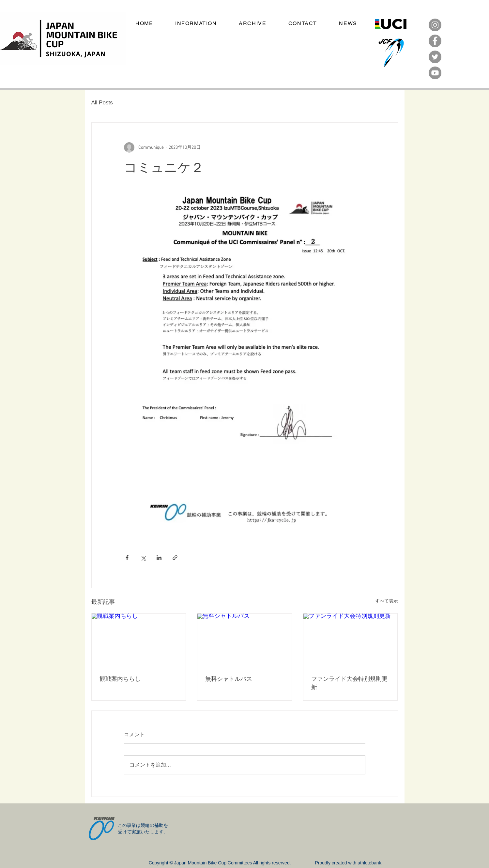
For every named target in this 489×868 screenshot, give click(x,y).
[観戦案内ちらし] (139, 640)
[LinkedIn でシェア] (159, 558)
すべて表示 (387, 601)
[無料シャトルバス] (244, 640)
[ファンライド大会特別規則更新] (351, 640)
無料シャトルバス (229, 678)
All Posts (102, 103)
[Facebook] (435, 41)
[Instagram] (435, 25)
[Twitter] (435, 57)
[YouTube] (435, 73)
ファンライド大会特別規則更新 (349, 683)
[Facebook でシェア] (127, 558)
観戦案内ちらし (120, 678)
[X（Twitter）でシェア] (143, 558)
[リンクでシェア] (175, 558)
